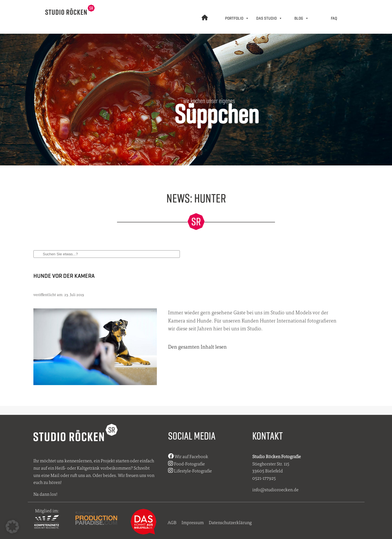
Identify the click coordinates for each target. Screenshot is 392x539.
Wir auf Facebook (188, 456)
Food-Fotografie (186, 464)
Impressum (193, 522)
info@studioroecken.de (275, 489)
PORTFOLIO (237, 18)
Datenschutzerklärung (230, 522)
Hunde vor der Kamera (64, 276)
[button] (12, 527)
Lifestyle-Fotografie (190, 471)
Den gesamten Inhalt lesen (197, 346)
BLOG (302, 18)
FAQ (334, 18)
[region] (196, 97)
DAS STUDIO (269, 18)
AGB (172, 522)
